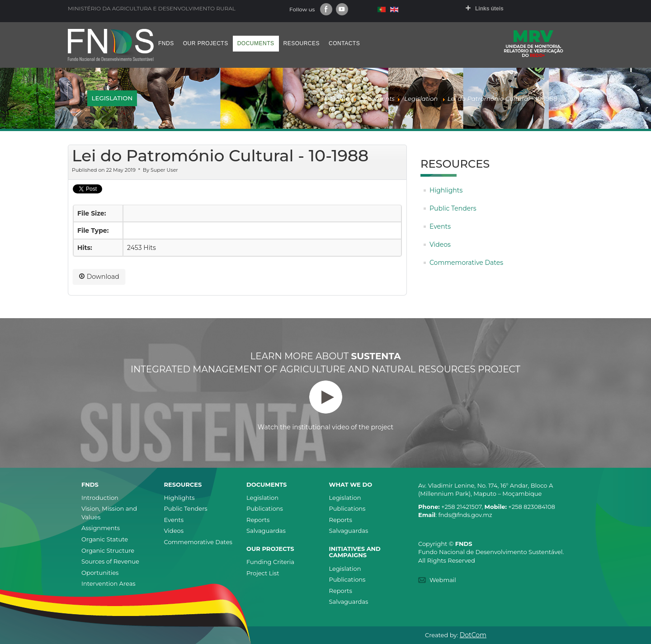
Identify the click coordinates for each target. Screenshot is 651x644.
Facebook (326, 9)
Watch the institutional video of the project (325, 406)
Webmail (443, 580)
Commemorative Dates (466, 263)
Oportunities (100, 573)
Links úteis (489, 9)
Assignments (101, 528)
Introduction (100, 498)
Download (99, 277)
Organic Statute (105, 539)
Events (440, 226)
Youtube (342, 9)
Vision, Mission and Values (109, 513)
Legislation (262, 498)
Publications (265, 508)
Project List (263, 573)
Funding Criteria (270, 562)
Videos (440, 244)
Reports (258, 520)
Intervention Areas (108, 583)
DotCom (473, 635)
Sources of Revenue (110, 561)
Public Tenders (453, 208)
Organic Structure (108, 550)
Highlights (446, 190)
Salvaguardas (266, 531)
